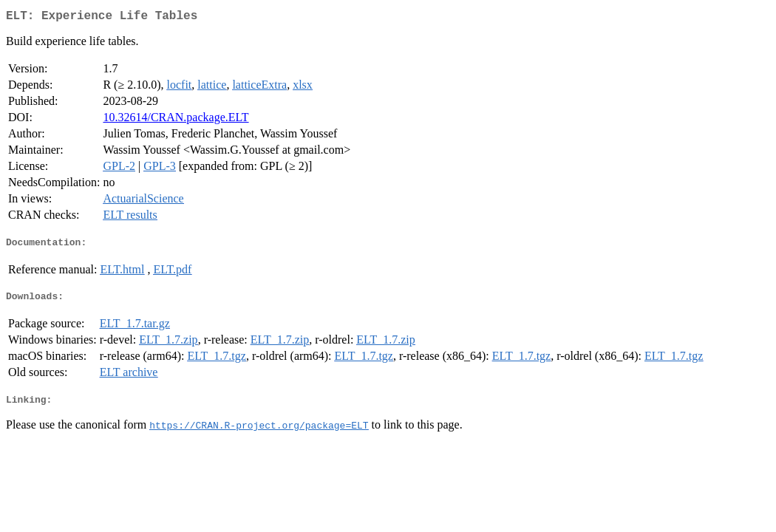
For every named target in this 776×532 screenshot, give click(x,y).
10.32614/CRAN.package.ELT (176, 120)
